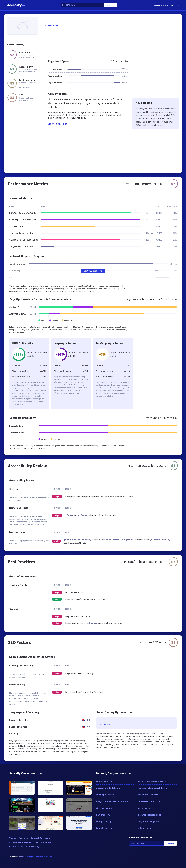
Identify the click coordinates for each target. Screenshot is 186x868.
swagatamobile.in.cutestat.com (112, 801)
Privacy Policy (16, 847)
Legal (48, 838)
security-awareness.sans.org (152, 781)
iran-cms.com (103, 815)
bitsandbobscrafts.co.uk (150, 815)
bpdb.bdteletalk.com (148, 795)
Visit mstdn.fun (60, 124)
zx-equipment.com (105, 795)
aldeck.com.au (145, 828)
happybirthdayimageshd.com (152, 788)
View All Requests (93, 271)
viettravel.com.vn (105, 808)
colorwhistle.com (105, 781)
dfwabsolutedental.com (108, 788)
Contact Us (36, 838)
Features (23, 838)
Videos (13, 838)
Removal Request (44, 842)
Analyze (111, 5)
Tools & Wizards (161, 5)
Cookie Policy (33, 847)
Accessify (17, 5)
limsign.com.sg (103, 821)
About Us (175, 5)
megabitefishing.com (148, 821)
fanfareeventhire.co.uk (149, 801)
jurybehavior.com (105, 828)
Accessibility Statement (21, 842)
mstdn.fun (51, 25)
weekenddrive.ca (146, 808)
